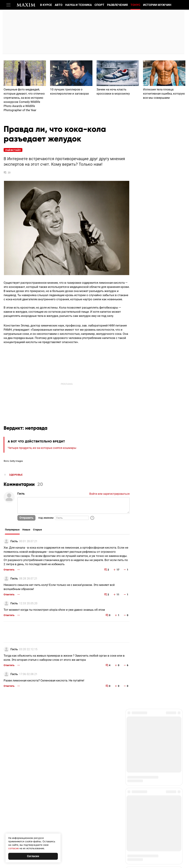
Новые (26, 530)
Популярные (12, 530)
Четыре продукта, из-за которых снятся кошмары (42, 448)
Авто (59, 5)
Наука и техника (78, 5)
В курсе (46, 5)
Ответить (9, 570)
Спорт (99, 5)
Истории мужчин (157, 5)
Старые (38, 530)
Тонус (135, 5)
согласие (14, 848)
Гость (14, 541)
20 (7, 173)
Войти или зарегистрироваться (109, 494)
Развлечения (117, 5)
